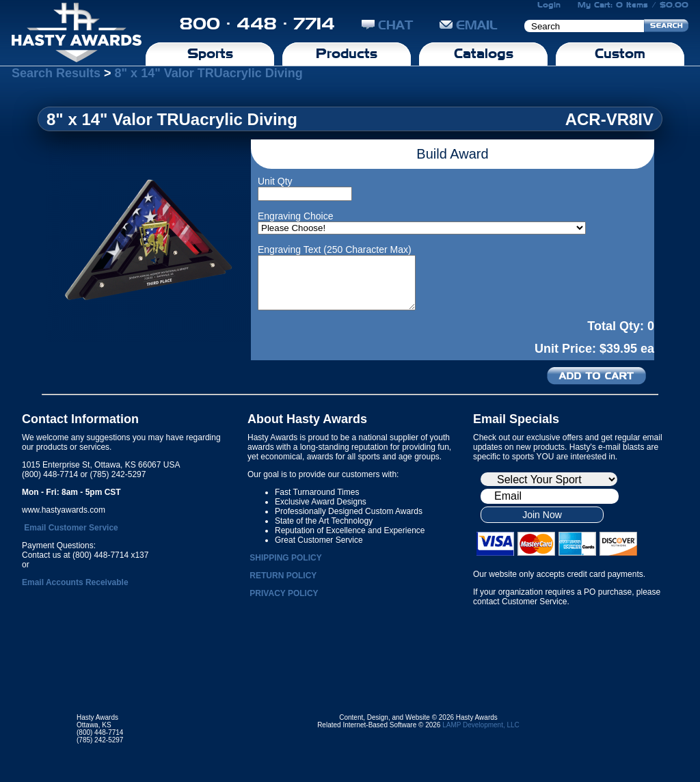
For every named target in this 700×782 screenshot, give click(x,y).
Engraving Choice (296, 216)
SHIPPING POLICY (285, 558)
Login (549, 5)
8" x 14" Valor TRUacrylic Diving (209, 73)
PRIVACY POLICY (284, 593)
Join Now (542, 515)
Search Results (56, 73)
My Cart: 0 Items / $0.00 (633, 5)
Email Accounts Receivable (75, 582)
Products (347, 53)
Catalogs (484, 53)
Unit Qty (275, 181)
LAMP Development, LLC (481, 725)
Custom (620, 53)
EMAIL (469, 25)
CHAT (387, 25)
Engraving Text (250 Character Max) (335, 250)
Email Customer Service (71, 528)
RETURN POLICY (283, 576)
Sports (210, 53)
